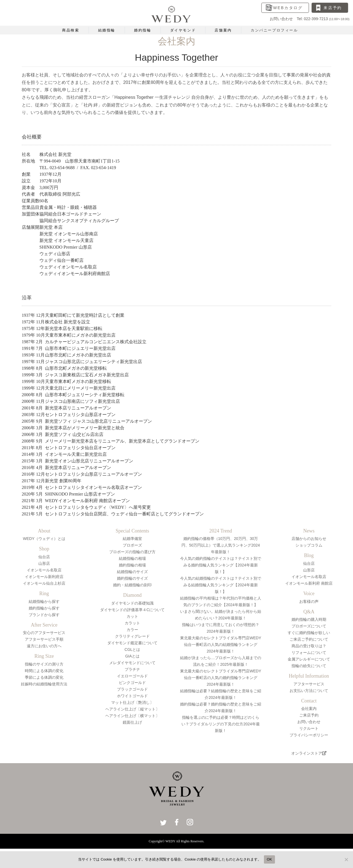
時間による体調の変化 (44, 671)
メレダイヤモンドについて (132, 663)
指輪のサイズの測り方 (44, 664)
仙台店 (44, 557)
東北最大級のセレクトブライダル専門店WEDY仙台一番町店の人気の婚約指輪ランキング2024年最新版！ (221, 678)
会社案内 (309, 709)
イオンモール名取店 (44, 570)
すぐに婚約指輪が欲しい (309, 633)
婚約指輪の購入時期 (309, 619)
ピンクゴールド (132, 683)
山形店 (44, 563)
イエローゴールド (132, 676)
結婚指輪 (107, 30)
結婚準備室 (132, 539)
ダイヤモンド (183, 30)
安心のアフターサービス (44, 633)
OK (269, 859)
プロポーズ (132, 545)
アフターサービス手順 (44, 639)
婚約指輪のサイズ (132, 578)
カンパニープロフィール (274, 30)
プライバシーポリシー (309, 735)
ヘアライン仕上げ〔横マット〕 (132, 716)
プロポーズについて (309, 626)
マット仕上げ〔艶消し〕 (132, 702)
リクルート (309, 728)
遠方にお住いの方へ (44, 646)
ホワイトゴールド (132, 696)
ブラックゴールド (132, 689)
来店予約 (333, 8)
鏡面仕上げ (132, 722)
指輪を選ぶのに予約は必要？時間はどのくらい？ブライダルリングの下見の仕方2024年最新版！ (220, 724)
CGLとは (133, 649)
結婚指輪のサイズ (132, 572)
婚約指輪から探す (44, 608)
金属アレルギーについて (309, 659)
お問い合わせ (309, 722)
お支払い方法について (309, 691)
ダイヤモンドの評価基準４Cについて (132, 610)
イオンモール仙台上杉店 (44, 583)
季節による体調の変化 (44, 677)
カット (132, 616)
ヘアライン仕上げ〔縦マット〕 (132, 709)
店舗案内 (223, 30)
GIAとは (132, 656)
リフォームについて (309, 653)
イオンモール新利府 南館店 (309, 583)
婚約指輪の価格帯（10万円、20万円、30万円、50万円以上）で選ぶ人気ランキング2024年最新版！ (221, 545)
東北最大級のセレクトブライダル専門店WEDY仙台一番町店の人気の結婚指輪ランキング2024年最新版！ (221, 645)
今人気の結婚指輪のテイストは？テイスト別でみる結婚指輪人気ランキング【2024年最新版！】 (221, 585)
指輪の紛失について (309, 666)
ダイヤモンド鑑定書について (132, 643)
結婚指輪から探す (44, 601)
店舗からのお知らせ (309, 539)
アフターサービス (309, 684)
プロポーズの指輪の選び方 (132, 552)
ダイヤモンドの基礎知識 (132, 603)
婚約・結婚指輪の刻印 (132, 585)
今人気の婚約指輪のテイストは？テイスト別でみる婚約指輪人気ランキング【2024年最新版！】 (221, 565)
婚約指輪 (143, 30)
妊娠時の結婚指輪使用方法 (44, 684)
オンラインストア (309, 753)
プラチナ (132, 669)
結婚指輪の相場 (132, 558)
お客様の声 (309, 601)
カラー (132, 630)
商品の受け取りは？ (309, 646)
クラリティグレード (132, 636)
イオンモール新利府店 (44, 577)
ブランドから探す (44, 615)
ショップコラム (309, 545)
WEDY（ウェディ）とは (44, 539)
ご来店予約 (309, 715)
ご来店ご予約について (309, 639)
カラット (132, 623)
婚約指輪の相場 (132, 565)
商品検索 (71, 30)
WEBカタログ (288, 8)
